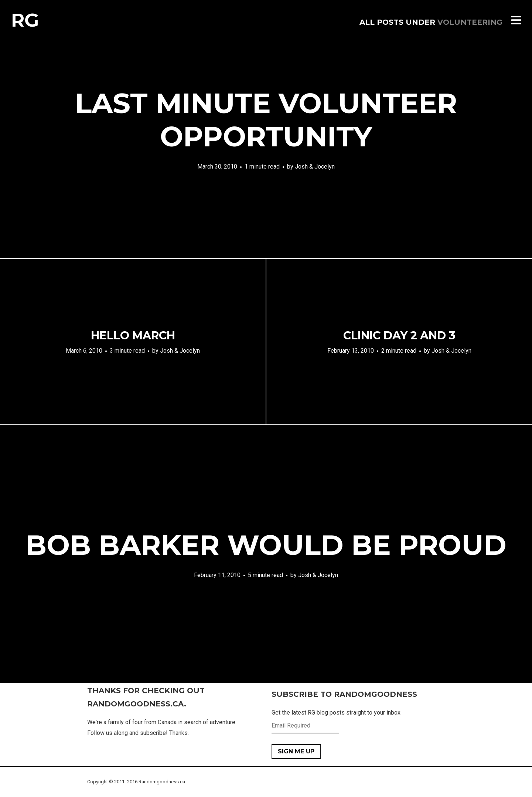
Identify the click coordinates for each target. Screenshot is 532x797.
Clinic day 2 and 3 (399, 335)
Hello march (133, 335)
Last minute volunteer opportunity (266, 120)
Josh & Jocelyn (315, 167)
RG (25, 20)
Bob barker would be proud (266, 545)
